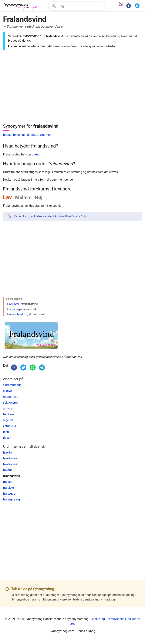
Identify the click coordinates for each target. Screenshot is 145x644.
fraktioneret (11, 464)
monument (10, 397)
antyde (8, 408)
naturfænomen (41, 135)
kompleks (9, 426)
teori (6, 432)
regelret (8, 420)
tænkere (8, 414)
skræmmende (12, 385)
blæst (7, 135)
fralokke (8, 488)
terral (25, 135)
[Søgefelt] (81, 6)
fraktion (8, 453)
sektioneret (10, 403)
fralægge (9, 494)
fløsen (7, 438)
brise (16, 135)
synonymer (14, 304)
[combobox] (77, 6)
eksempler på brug (18, 314)
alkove (7, 391)
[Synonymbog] (22, 6)
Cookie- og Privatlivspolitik (108, 619)
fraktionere (10, 458)
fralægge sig (11, 499)
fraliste (8, 482)
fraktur (7, 470)
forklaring (14, 309)
